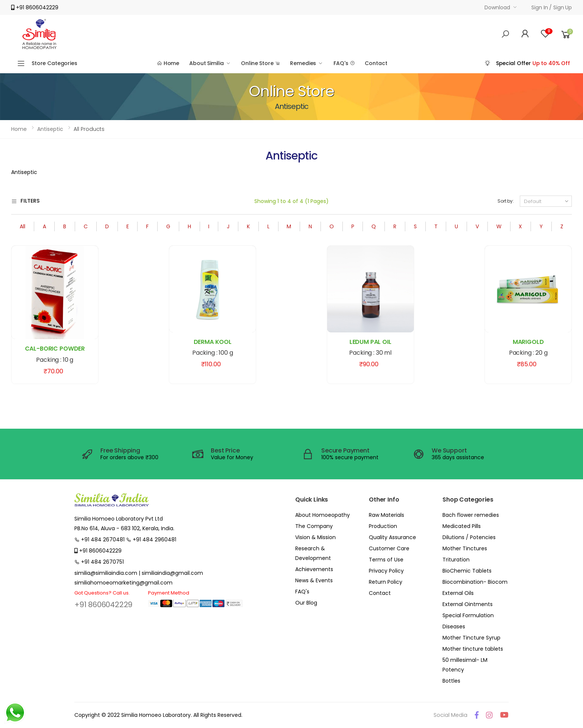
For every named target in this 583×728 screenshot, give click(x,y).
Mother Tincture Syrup (471, 638)
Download (497, 7)
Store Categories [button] (54, 63)
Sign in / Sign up (552, 7)
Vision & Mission (315, 537)
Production (383, 526)
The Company (314, 526)
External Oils (458, 593)
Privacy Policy (386, 571)
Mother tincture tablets (473, 649)
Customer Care (389, 548)
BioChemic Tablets (467, 571)
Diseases (454, 626)
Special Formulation (468, 615)
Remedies (303, 63)
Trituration (456, 560)
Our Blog (306, 603)
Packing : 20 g (528, 353)
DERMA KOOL (213, 342)
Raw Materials (386, 515)
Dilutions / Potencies (469, 537)
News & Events (314, 580)
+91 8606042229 (103, 605)
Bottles (451, 681)
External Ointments (468, 604)
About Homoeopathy (323, 515)
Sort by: (506, 201)
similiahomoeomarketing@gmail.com (123, 583)
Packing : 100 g (213, 353)
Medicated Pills (462, 526)
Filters (25, 201)
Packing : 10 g (55, 360)
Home (168, 63)
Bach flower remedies (471, 515)
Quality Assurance (392, 537)
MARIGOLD (528, 342)
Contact (376, 63)
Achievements (314, 569)
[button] (505, 34)
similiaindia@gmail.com (172, 573)
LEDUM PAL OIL (371, 342)
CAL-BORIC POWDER (55, 349)
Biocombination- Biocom (475, 582)
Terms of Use (386, 560)
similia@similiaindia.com (106, 573)
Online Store (260, 63)
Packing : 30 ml (370, 353)
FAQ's (344, 63)
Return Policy (386, 582)
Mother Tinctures (465, 548)
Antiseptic (50, 129)
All (22, 226)
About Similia (206, 63)
